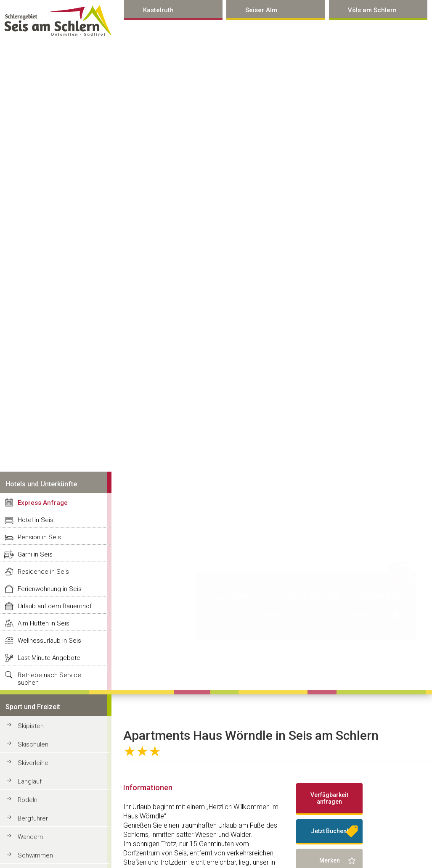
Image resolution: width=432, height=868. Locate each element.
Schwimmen (35, 855)
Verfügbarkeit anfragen (329, 798)
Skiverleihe (33, 763)
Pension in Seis (39, 537)
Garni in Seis (35, 554)
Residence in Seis (43, 572)
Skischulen (33, 744)
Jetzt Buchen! (330, 831)
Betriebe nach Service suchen (49, 679)
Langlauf (30, 781)
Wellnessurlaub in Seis (49, 641)
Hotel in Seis (36, 520)
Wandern (30, 837)
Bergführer (33, 818)
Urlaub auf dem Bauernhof (55, 606)
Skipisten (31, 726)
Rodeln (28, 800)
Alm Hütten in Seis (44, 623)
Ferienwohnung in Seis (50, 589)
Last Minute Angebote (49, 658)
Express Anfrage (43, 503)
